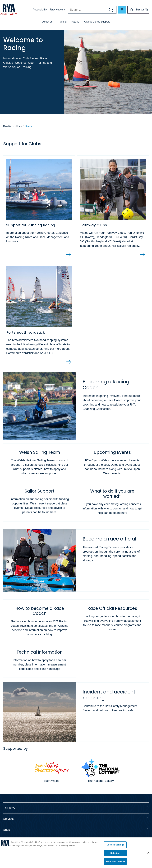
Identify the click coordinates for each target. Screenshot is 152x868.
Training (62, 22)
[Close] (148, 853)
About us (47, 22)
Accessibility (40, 10)
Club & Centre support (97, 22)
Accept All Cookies (115, 861)
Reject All (115, 853)
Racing (75, 22)
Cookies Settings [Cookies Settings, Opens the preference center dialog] (115, 845)
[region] (76, 853)
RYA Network (57, 10)
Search (68, 10)
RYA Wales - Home (13, 126)
